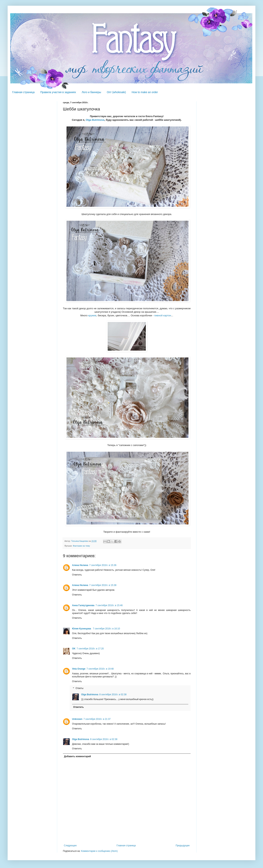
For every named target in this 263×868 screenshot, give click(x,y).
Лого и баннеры (91, 92)
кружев (92, 315)
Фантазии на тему (81, 546)
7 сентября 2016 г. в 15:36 (103, 565)
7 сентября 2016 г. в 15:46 (109, 605)
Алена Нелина (80, 565)
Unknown (77, 719)
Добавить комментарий (77, 756)
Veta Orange (79, 669)
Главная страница (23, 92)
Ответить (77, 575)
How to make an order (145, 92)
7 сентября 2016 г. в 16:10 (106, 629)
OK (74, 649)
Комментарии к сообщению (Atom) (99, 851)
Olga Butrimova (95, 120)
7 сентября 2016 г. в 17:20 (90, 649)
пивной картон (163, 315)
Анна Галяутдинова (83, 605)
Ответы (79, 688)
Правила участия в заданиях (58, 92)
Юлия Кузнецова (82, 629)
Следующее (70, 846)
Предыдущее (183, 846)
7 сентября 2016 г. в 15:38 (103, 585)
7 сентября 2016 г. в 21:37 (97, 719)
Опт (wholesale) (116, 92)
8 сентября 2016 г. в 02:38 (113, 695)
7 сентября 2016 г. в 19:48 (100, 669)
